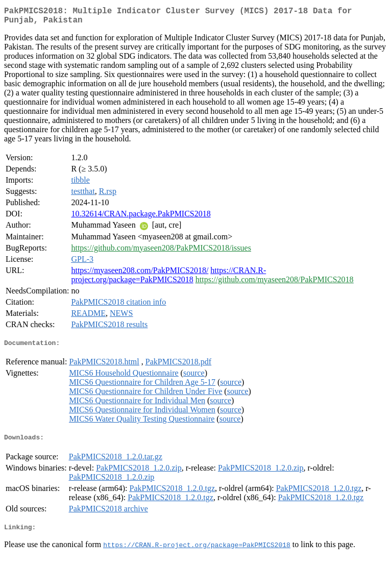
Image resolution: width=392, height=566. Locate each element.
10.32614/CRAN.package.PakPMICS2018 (141, 218)
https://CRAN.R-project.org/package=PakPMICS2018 (168, 279)
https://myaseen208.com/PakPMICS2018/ (140, 274)
